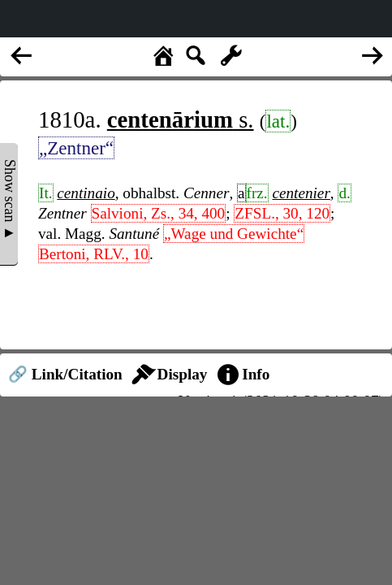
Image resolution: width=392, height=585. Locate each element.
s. (181, 119)
